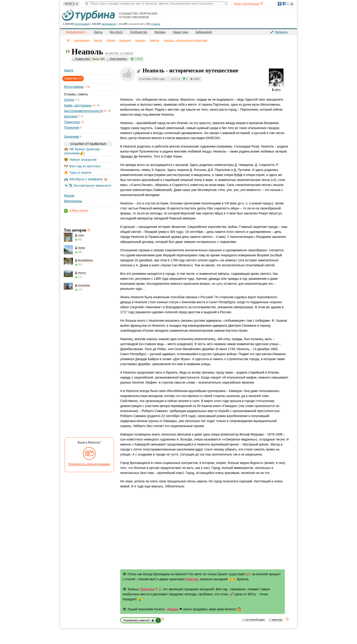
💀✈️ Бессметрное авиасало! (88, 185)
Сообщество (139, 32)
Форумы (160, 32)
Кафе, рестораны (78, 105)
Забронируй (204, 32)
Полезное (72, 127)
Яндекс (173, 609)
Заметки (154, 40)
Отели (69, 100)
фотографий (82, 24)
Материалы (73, 201)
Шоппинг (71, 116)
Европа (98, 40)
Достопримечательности (83, 111)
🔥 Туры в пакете (78, 172)
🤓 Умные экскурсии (80, 159)
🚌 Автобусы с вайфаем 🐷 (86, 179)
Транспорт (72, 122)
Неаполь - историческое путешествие (185, 40)
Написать (281, 32)
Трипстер (147, 589)
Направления (82, 40)
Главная (68, 40)
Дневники (71, 136)
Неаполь (140, 40)
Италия (111, 40)
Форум (69, 195)
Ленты (98, 32)
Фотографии (74, 87)
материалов (109, 24)
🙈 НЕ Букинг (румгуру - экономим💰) (83, 151)
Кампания (125, 40)
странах (156, 24)
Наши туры (180, 32)
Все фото (116, 32)
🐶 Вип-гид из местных (82, 166)
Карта (69, 70)
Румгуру (192, 579)
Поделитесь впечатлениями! (89, 464)
